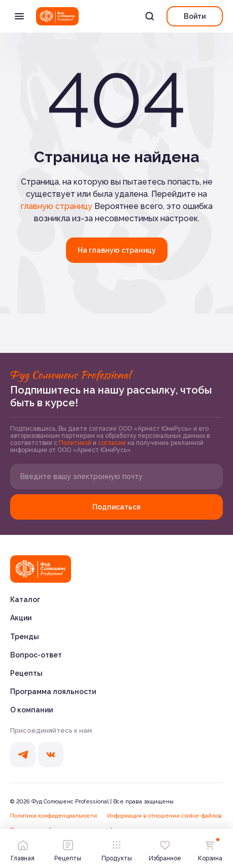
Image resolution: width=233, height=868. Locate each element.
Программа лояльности (53, 692)
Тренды (25, 637)
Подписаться (117, 507)
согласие (113, 443)
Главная (23, 848)
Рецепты (26, 673)
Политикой (76, 443)
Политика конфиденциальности (54, 816)
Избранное (165, 848)
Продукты (117, 848)
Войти (195, 16)
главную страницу (57, 206)
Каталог (25, 600)
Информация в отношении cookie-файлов (164, 816)
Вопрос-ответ (36, 655)
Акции (21, 618)
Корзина (210, 848)
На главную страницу (117, 250)
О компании (31, 710)
